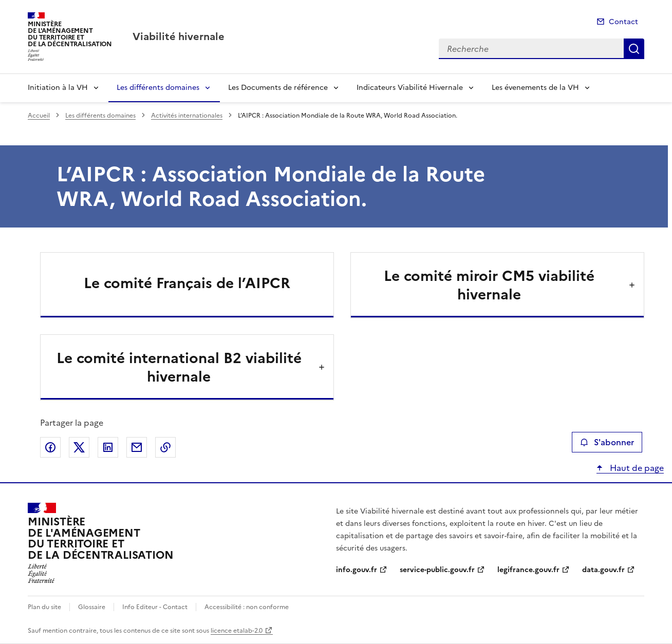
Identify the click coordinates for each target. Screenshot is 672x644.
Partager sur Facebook (50, 447)
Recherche (634, 49)
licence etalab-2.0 (237, 631)
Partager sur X (79, 447)
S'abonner (607, 442)
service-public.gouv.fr (437, 570)
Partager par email (137, 447)
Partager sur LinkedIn (108, 447)
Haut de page (636, 468)
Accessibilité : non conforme (247, 607)
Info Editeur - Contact (155, 607)
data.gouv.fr (603, 570)
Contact (623, 22)
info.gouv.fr (357, 570)
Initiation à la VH (58, 88)
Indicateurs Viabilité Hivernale (410, 88)
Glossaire (92, 607)
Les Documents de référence (278, 88)
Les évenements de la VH (535, 88)
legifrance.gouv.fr (528, 570)
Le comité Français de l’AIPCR (187, 283)
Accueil (39, 116)
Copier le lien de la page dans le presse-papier (165, 447)
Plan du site (44, 607)
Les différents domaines (158, 88)
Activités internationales (187, 116)
